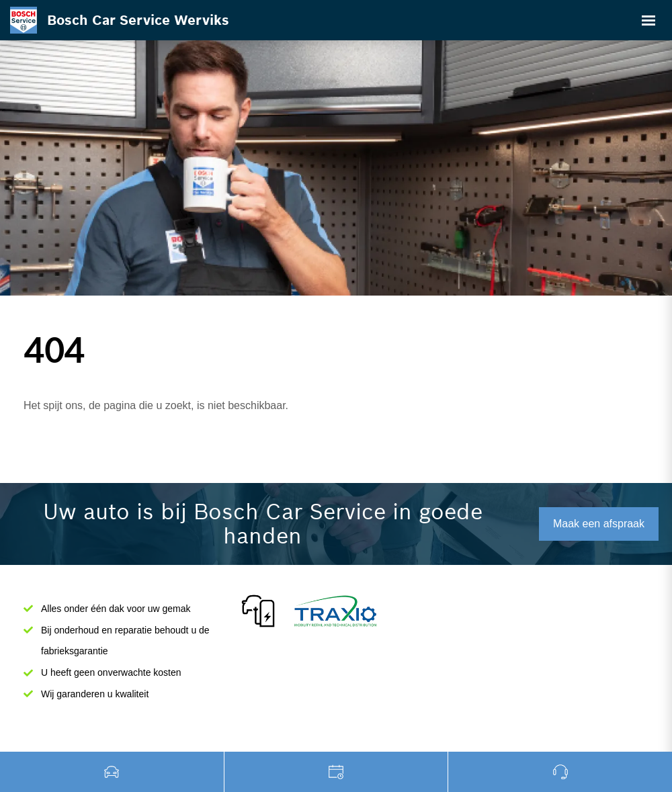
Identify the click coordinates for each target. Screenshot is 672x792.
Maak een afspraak (599, 524)
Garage (337, 772)
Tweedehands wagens (112, 772)
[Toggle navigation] (648, 20)
